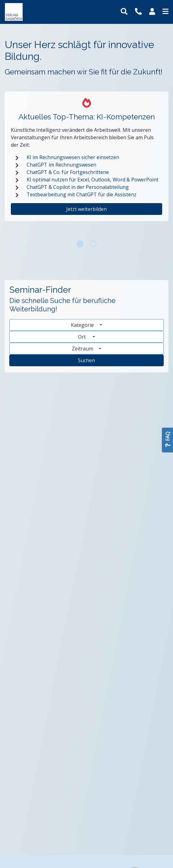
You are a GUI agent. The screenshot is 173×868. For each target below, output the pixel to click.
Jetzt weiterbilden (86, 209)
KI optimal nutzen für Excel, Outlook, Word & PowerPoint (93, 180)
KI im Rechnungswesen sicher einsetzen (73, 157)
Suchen (86, 360)
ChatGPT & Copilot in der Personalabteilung (78, 187)
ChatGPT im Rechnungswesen (61, 165)
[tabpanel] (86, 162)
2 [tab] (93, 244)
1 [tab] (80, 244)
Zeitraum (83, 349)
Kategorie (83, 325)
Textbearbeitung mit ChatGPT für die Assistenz (82, 194)
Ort (85, 337)
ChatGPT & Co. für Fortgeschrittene (68, 172)
